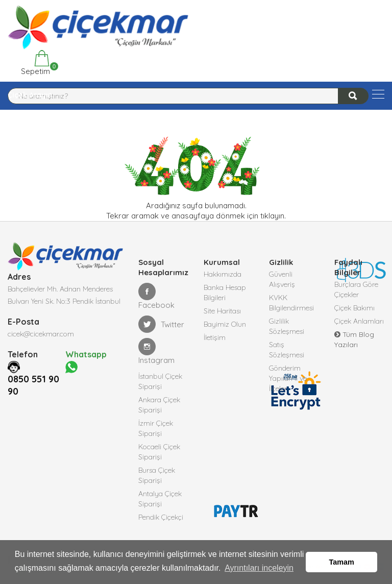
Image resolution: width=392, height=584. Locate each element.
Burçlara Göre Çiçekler (356, 289)
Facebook (156, 296)
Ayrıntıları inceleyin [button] (259, 568)
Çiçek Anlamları (359, 321)
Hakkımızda (223, 274)
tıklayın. (273, 216)
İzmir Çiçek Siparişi (156, 428)
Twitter (161, 324)
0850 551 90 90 (33, 385)
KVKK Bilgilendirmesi (291, 303)
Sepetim (34, 63)
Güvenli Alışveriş (282, 279)
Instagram (156, 351)
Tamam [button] (342, 562)
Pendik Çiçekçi (161, 517)
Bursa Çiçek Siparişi (157, 475)
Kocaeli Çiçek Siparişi (159, 452)
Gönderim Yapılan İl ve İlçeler (288, 378)
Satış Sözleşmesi (287, 350)
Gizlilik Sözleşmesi (287, 326)
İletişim (215, 337)
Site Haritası (222, 311)
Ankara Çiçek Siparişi (159, 405)
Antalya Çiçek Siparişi (160, 499)
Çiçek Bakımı (354, 308)
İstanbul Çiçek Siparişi (160, 381)
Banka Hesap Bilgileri (225, 293)
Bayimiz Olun (225, 324)
